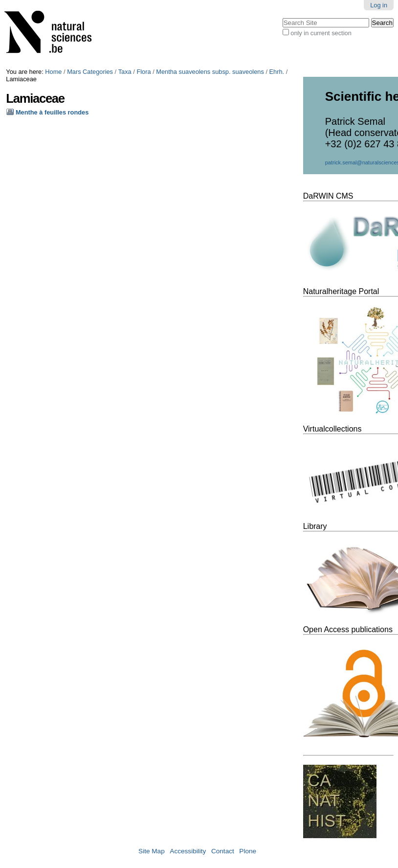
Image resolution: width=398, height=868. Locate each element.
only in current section (321, 33)
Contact (223, 851)
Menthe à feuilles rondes (52, 112)
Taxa (125, 72)
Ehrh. (277, 72)
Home (53, 72)
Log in (379, 5)
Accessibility (188, 851)
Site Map (152, 851)
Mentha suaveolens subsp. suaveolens (210, 72)
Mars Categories (90, 72)
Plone (248, 851)
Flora (144, 72)
